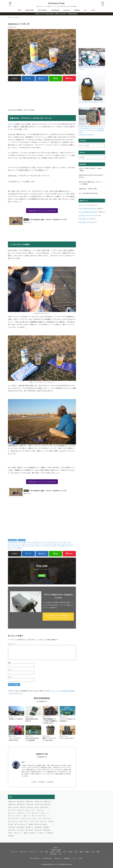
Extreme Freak (57, 3)
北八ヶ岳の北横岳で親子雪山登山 (88, 212)
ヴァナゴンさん (83, 205)
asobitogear (13, 540)
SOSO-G (11, 124)
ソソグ (20, 545)
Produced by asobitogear (86, 135)
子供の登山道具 (55, 10)
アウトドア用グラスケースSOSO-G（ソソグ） (91, 102)
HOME (19, 10)
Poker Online (94, 215)
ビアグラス (50, 545)
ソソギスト (68, 543)
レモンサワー (13, 548)
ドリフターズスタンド (30, 545)
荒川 (21, 548)
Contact (93, 10)
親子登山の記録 (29, 10)
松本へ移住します (84, 215)
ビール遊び (58, 545)
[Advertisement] (42, 95)
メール (10, 670)
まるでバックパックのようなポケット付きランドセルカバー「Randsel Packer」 (57, 14)
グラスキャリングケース (42, 543)
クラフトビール (29, 543)
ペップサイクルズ (68, 545)
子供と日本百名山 (42, 10)
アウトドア (20, 543)
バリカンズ (41, 545)
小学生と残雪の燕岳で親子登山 (87, 208)
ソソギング (22, 540)
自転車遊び (77, 10)
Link (85, 10)
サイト (10, 677)
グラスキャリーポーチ (57, 543)
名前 (9, 662)
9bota (92, 222)
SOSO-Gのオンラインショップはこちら (41, 211)
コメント (11, 644)
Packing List (67, 10)
